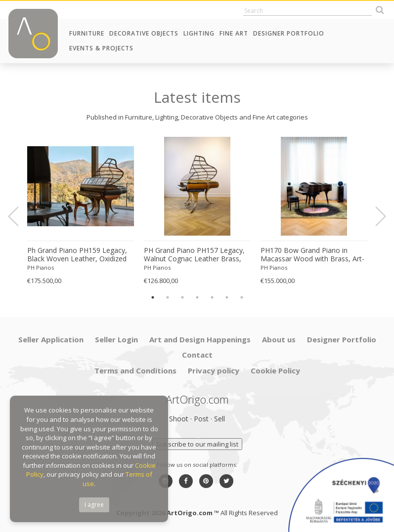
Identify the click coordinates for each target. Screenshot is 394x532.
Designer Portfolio (289, 33)
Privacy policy (214, 370)
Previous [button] (19, 216)
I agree (94, 505)
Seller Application (51, 339)
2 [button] (168, 297)
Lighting (199, 33)
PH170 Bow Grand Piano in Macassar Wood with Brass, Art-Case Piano (312, 255)
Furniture (87, 33)
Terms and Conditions (135, 370)
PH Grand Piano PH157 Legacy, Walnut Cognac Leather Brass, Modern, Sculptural (194, 255)
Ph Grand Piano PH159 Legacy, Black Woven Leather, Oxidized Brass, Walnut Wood (77, 255)
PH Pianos (41, 267)
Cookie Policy (275, 370)
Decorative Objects (144, 33)
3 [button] (182, 297)
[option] (81, 211)
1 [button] (153, 297)
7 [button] (242, 297)
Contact (197, 355)
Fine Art (234, 33)
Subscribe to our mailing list (197, 444)
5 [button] (212, 297)
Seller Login (116, 339)
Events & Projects (101, 48)
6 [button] (227, 297)
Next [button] (375, 216)
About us (279, 339)
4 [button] (197, 297)
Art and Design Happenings (200, 339)
